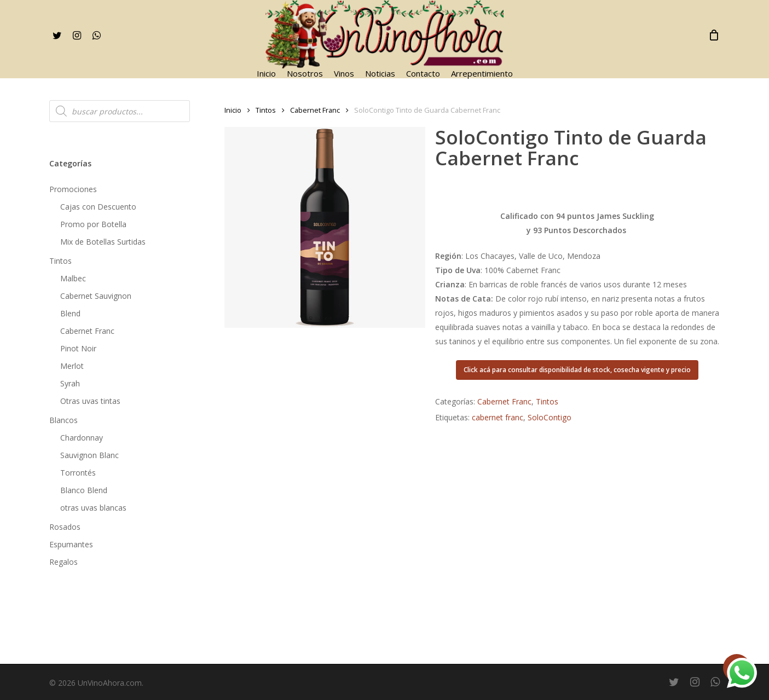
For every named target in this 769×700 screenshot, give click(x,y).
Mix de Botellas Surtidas (103, 242)
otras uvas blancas (93, 508)
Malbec (73, 278)
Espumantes (71, 544)
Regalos (63, 562)
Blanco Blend (84, 490)
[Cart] (714, 35)
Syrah (70, 383)
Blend (70, 313)
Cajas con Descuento (98, 207)
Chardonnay (82, 438)
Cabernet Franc (87, 331)
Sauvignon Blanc (89, 455)
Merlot (72, 366)
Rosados (65, 527)
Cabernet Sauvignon (96, 296)
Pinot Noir (78, 348)
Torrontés (78, 473)
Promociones (73, 189)
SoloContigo (550, 417)
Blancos (63, 420)
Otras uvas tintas (90, 401)
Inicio (233, 110)
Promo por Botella (93, 224)
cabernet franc (498, 417)
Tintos (60, 261)
